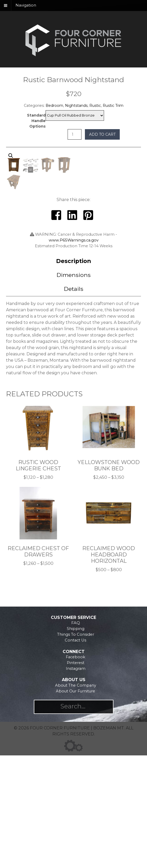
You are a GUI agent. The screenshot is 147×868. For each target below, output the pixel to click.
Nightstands (76, 106)
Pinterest (76, 775)
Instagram (76, 781)
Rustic (95, 106)
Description (73, 373)
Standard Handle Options (36, 121)
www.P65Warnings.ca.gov (74, 353)
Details (74, 401)
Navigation (26, 6)
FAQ (76, 735)
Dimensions (74, 387)
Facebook (75, 770)
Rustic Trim (113, 106)
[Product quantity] (75, 134)
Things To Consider (76, 747)
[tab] (74, 374)
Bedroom (54, 106)
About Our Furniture (75, 804)
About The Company (76, 798)
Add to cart (102, 134)
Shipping (76, 741)
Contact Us (75, 753)
